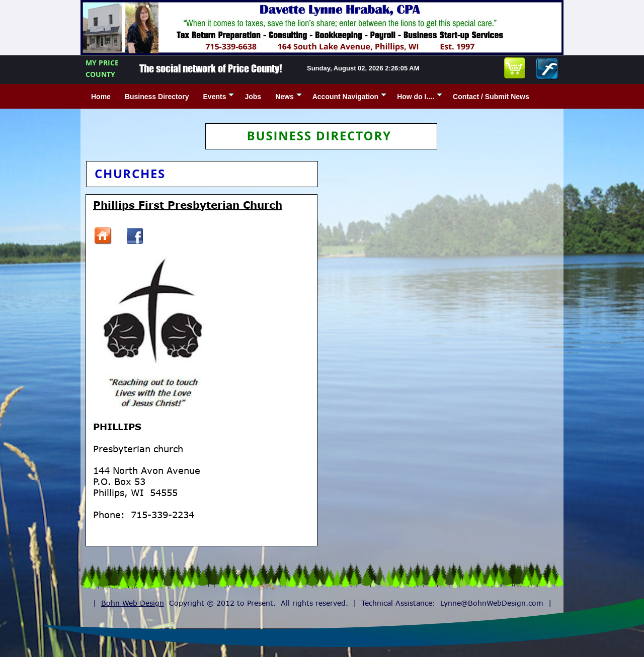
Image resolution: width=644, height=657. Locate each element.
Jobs (253, 97)
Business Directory (157, 97)
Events (219, 97)
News (289, 97)
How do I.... (420, 97)
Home (101, 97)
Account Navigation (349, 97)
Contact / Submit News (491, 97)
